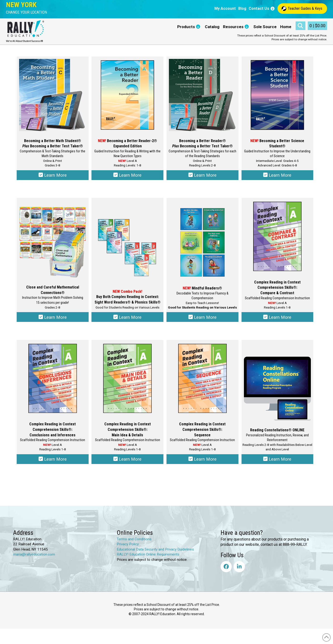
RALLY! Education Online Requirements (148, 558)
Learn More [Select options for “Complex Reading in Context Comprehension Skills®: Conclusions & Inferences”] (53, 462)
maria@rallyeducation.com (34, 558)
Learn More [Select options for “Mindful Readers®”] (202, 319)
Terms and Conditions (134, 542)
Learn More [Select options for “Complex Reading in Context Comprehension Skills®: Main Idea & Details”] (128, 462)
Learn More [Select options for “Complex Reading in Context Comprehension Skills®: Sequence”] (202, 462)
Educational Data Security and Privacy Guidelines (155, 553)
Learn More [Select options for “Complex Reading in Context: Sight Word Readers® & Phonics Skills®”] (128, 319)
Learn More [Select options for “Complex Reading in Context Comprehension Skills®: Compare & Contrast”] (277, 319)
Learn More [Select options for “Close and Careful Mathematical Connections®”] (53, 319)
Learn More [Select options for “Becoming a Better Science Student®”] (277, 176)
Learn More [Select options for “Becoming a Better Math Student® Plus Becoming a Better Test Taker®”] (53, 176)
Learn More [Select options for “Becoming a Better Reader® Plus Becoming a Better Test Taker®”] (202, 176)
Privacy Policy (128, 548)
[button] (26, 12)
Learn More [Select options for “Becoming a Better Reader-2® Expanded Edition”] (128, 176)
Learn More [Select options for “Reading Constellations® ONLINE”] (277, 462)
